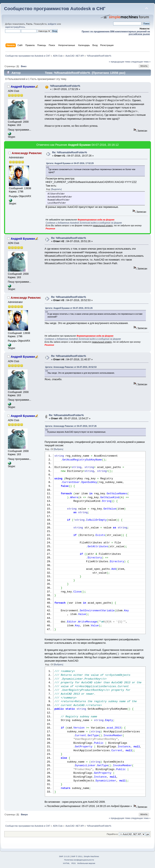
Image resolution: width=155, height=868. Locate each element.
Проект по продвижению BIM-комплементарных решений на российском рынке (116, 33)
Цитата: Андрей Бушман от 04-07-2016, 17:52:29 (70, 163)
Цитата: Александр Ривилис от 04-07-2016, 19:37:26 (71, 426)
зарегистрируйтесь (15, 27)
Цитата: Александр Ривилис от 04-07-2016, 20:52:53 (71, 367)
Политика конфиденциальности (79, 860)
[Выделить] (56, 189)
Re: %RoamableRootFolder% (70, 152)
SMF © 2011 (77, 856)
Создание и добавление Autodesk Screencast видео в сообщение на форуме (84, 223)
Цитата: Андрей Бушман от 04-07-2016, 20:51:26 (69, 308)
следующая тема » (141, 62)
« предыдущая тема (119, 62)
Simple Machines (91, 856)
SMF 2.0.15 (64, 856)
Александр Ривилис (27, 153)
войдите (52, 24)
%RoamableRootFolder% (65, 86)
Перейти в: (112, 834)
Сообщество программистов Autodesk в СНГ (55, 9)
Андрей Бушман (23, 86)
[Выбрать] (59, 449)
